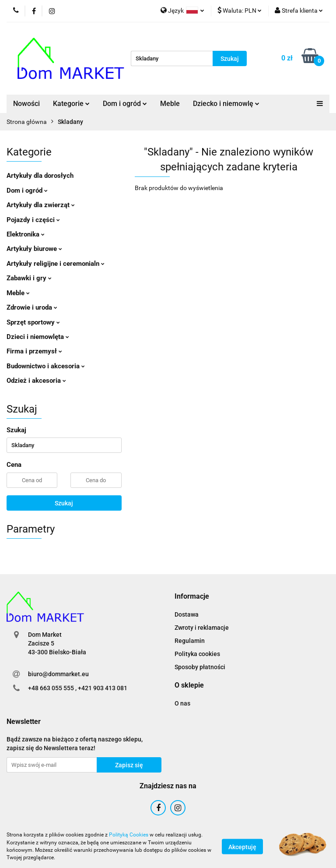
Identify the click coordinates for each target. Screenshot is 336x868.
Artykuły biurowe (34, 249)
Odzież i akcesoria (36, 381)
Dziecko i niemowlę (226, 104)
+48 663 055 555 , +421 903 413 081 (78, 688)
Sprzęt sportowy (33, 322)
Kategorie (71, 104)
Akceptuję (242, 847)
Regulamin (190, 641)
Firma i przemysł (34, 351)
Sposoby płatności (200, 667)
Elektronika (26, 234)
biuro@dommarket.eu (58, 674)
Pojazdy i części (33, 220)
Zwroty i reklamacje (202, 628)
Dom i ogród (125, 104)
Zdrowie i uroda (32, 307)
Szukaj (64, 503)
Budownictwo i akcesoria (46, 366)
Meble (170, 104)
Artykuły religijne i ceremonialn (56, 264)
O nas (182, 703)
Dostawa (187, 614)
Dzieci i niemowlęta (38, 337)
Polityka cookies (197, 654)
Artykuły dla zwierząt (41, 205)
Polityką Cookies (129, 835)
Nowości (26, 104)
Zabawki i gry (29, 278)
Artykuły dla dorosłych (40, 176)
